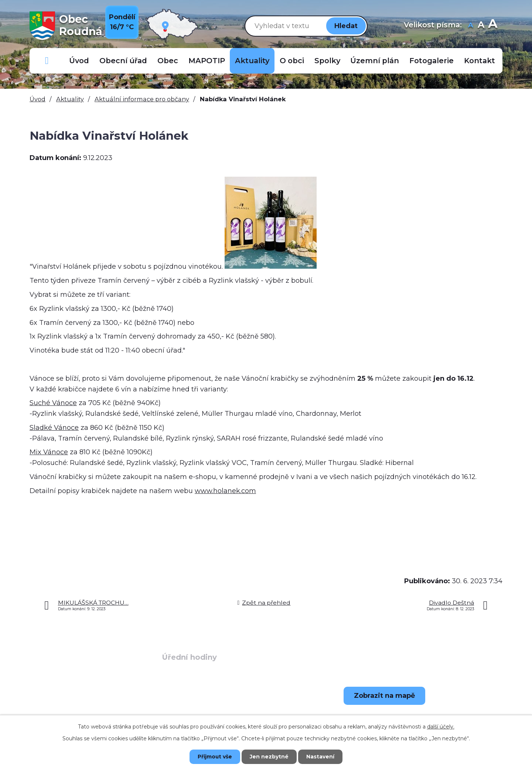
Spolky (327, 61)
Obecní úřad (123, 61)
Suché (53, 403)
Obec (168, 61)
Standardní (481, 26)
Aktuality (252, 61)
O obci (292, 61)
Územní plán (375, 61)
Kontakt (480, 61)
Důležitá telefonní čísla (47, 61)
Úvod (79, 61)
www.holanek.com (225, 491)
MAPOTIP (207, 61)
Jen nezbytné (270, 757)
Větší (493, 26)
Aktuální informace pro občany (142, 99)
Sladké (54, 428)
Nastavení (321, 757)
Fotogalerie (432, 61)
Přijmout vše (214, 757)
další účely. (441, 726)
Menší (470, 26)
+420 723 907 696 (87, 714)
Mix (49, 452)
